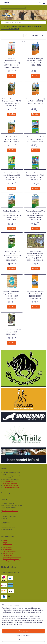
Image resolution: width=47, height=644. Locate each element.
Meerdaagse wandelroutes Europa (13, 561)
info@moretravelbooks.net (10, 511)
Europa (5, 540)
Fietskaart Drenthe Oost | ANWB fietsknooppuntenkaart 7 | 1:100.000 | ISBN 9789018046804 (12, 215)
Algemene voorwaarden (10, 483)
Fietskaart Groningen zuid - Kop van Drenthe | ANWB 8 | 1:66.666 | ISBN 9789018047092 (12, 102)
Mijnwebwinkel (30, 640)
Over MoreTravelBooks (10, 489)
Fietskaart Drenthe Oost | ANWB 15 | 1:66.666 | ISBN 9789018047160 (12, 139)
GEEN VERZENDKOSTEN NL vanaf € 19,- (28, 26)
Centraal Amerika (8, 553)
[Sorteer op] (34, 35)
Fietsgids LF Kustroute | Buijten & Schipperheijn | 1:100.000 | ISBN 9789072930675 (12, 295)
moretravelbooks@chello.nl (10, 513)
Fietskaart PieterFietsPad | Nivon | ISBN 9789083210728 (12, 332)
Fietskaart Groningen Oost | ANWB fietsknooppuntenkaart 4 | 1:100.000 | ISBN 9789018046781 (12, 256)
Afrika (5, 542)
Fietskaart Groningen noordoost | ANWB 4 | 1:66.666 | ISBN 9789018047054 (35, 62)
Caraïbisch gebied (8, 548)
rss (37, 637)
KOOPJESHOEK (6, 26)
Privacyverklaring (8, 482)
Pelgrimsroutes (7, 555)
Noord (5, 550)
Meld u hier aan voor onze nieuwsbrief (13, 8)
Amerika (10, 550)
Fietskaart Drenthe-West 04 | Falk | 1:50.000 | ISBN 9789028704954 (35, 139)
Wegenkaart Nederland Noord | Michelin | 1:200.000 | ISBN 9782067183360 (35, 295)
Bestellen (12, 76)
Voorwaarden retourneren (11, 487)
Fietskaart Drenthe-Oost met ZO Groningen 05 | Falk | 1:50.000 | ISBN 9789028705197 (12, 176)
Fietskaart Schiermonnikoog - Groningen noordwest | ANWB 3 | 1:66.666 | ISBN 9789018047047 (12, 63)
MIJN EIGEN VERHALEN (10, 29)
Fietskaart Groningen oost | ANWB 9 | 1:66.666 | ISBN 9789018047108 (35, 101)
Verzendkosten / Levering (10, 485)
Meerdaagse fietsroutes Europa (12, 557)
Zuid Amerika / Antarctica (10, 551)
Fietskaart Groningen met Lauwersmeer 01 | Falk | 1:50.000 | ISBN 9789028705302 (35, 176)
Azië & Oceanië (7, 546)
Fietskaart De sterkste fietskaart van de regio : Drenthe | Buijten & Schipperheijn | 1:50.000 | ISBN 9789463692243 (35, 256)
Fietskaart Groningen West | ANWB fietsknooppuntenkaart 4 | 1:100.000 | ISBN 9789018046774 (35, 215)
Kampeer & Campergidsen (11, 559)
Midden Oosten (7, 544)
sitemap (32, 637)
